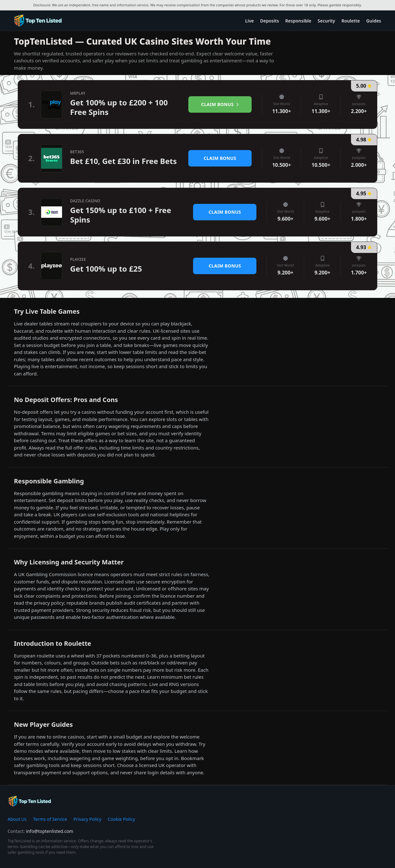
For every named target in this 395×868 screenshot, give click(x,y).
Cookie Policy (121, 819)
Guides (374, 21)
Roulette (351, 21)
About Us (17, 819)
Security (326, 21)
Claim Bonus (220, 104)
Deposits (270, 21)
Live (250, 21)
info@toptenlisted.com (50, 831)
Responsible (298, 21)
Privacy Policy (87, 819)
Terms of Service (50, 819)
